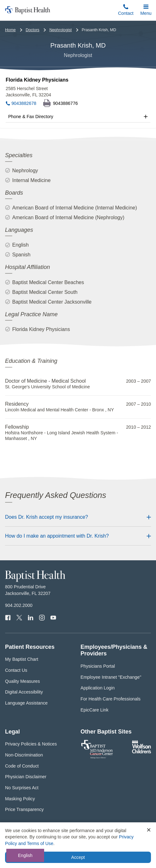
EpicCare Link (95, 710)
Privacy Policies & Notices (31, 744)
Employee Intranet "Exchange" (111, 677)
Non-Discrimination (24, 755)
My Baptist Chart (22, 659)
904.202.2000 (19, 605)
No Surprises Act (22, 788)
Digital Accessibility (24, 692)
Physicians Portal (98, 666)
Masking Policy (20, 799)
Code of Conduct (22, 766)
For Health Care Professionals (111, 699)
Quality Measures (23, 681)
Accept (78, 857)
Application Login (98, 688)
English (25, 855)
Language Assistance (26, 703)
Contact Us (16, 670)
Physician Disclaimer (26, 777)
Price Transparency (24, 809)
